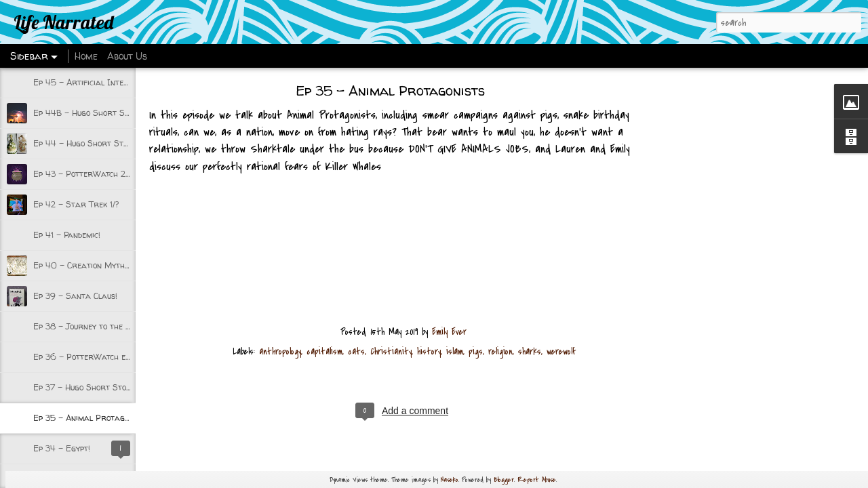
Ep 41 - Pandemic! (67, 235)
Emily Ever (449, 332)
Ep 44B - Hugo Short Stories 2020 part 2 (118, 113)
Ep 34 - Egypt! (62, 448)
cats (356, 351)
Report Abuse (537, 480)
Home (86, 56)
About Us (127, 56)
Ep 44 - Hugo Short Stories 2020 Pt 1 (109, 143)
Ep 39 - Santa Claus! (75, 296)
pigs (476, 351)
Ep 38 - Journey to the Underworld (103, 326)
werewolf (561, 351)
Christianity (391, 351)
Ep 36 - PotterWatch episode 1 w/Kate (108, 357)
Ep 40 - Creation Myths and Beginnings (112, 265)
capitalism (324, 351)
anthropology (280, 351)
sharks (530, 351)
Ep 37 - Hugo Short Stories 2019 (98, 387)
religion (500, 351)
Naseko (450, 480)
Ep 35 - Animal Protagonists (91, 418)
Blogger (504, 480)
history (429, 351)
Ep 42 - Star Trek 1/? (76, 204)
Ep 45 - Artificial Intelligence (94, 82)
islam (455, 351)
